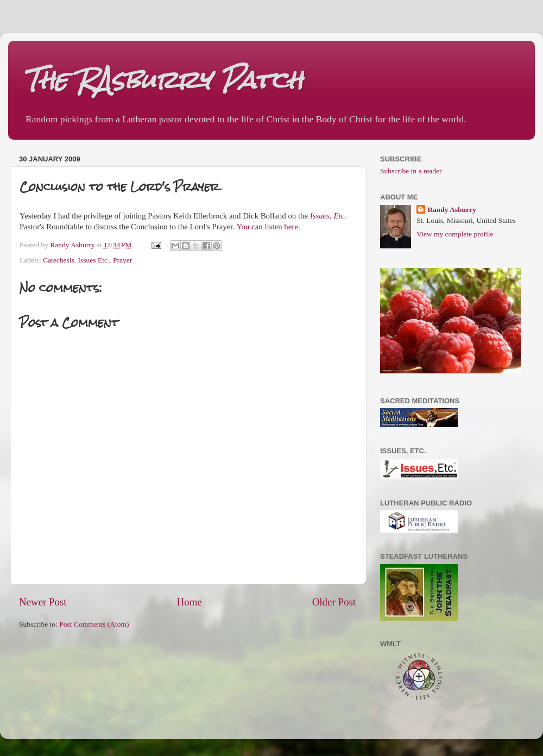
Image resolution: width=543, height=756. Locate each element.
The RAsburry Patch (163, 80)
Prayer (122, 260)
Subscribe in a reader (411, 171)
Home (190, 602)
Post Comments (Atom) (94, 624)
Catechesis (59, 260)
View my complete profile (455, 234)
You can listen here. (268, 227)
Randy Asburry (452, 210)
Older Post (334, 602)
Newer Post (43, 602)
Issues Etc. (94, 260)
